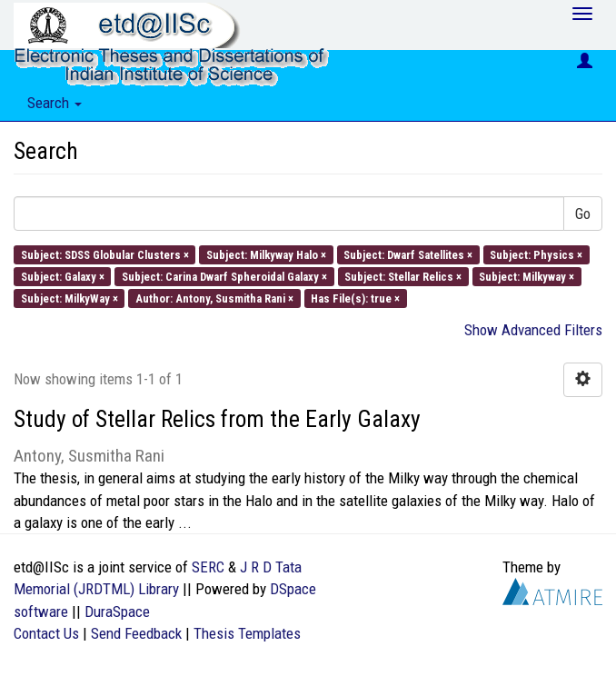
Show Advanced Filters (533, 330)
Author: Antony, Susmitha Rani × (214, 298)
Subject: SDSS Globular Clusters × (105, 254)
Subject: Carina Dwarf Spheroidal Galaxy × (224, 276)
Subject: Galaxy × (63, 276)
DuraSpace (117, 611)
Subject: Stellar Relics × (403, 276)
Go (583, 214)
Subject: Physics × (536, 254)
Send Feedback (136, 633)
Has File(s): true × (355, 298)
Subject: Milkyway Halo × (266, 254)
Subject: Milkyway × (527, 276)
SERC (208, 567)
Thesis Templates (247, 633)
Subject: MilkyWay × (70, 298)
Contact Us (46, 633)
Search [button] (55, 103)
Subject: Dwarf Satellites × (408, 254)
